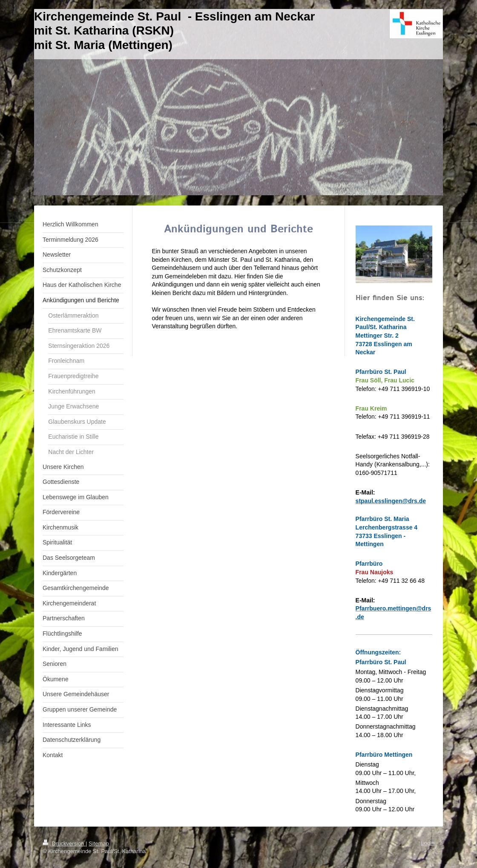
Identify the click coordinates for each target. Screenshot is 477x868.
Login (428, 843)
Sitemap (99, 843)
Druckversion (64, 843)
